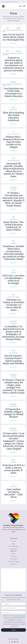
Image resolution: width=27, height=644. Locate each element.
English (3, 2)
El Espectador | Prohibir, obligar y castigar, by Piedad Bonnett (14, 413)
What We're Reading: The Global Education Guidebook (14, 117)
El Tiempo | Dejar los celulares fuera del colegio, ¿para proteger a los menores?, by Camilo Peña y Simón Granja (14, 386)
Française (11, 2)
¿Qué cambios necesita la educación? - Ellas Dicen (13, 493)
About (13, 554)
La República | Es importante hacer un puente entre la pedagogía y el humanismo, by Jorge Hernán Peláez (13, 333)
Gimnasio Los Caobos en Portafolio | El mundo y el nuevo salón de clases (14, 305)
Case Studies (14, 559)
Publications (13, 549)
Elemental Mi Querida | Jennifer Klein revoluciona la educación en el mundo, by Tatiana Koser (14, 170)
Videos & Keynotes (14, 546)
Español (7, 2)
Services (13, 541)
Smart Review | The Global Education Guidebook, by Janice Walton (13, 226)
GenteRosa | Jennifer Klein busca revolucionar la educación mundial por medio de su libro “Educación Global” (14, 253)
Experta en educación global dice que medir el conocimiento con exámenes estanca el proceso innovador (14, 64)
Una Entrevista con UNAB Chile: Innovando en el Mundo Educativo (14, 92)
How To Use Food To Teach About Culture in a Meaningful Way (14, 37)
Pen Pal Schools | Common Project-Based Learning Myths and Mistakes (13, 360)
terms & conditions (14, 639)
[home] (4, 6)
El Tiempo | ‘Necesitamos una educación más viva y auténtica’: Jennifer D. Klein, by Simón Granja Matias (13, 199)
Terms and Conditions (19, 616)
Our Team (13, 556)
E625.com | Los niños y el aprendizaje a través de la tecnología (13, 279)
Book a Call (14, 564)
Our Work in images (14, 561)
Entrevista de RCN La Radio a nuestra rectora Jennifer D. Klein (13, 469)
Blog (14, 544)
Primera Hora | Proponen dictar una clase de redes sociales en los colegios (14, 142)
